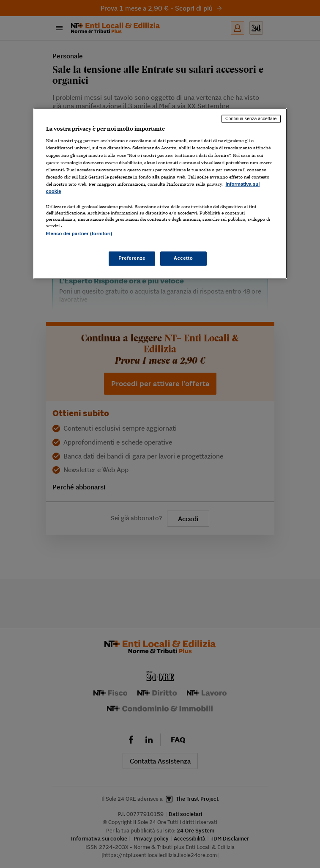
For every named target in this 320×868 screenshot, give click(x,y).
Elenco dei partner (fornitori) (79, 233)
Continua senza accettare (251, 118)
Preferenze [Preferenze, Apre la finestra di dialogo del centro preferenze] (132, 258)
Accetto (183, 258)
